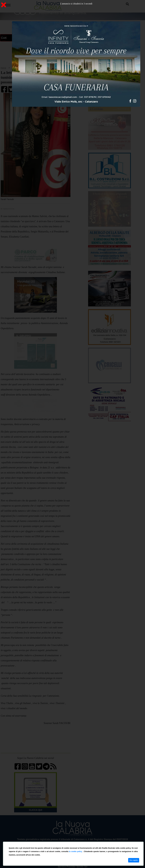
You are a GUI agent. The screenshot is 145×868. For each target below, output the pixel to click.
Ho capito (134, 860)
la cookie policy (76, 851)
